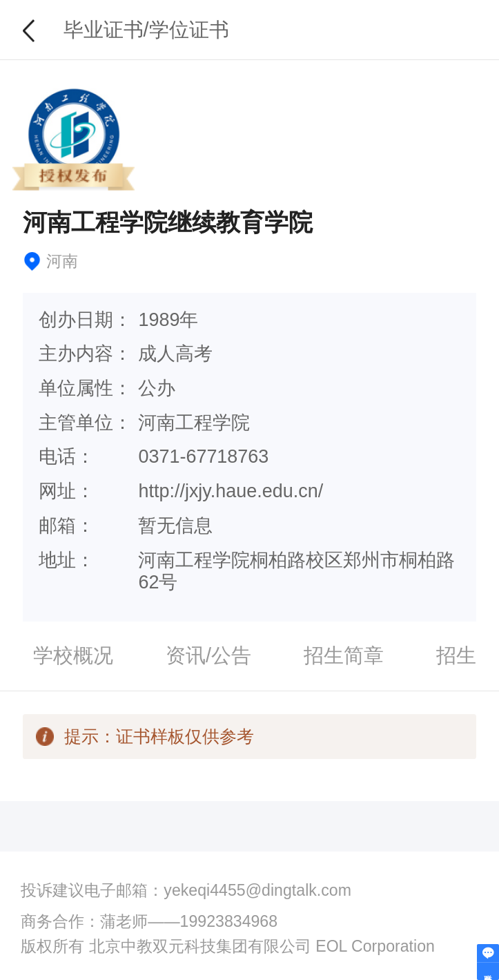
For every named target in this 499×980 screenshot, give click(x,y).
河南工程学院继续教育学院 (168, 222)
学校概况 (73, 655)
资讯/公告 (208, 655)
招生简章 (344, 655)
